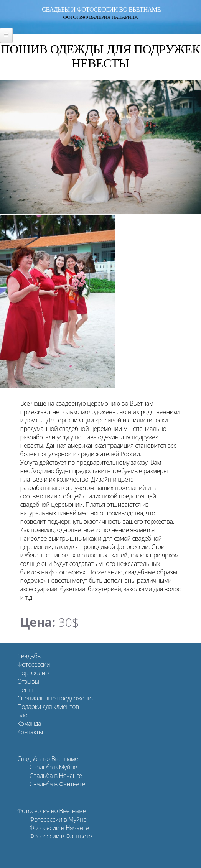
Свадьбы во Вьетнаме (48, 759)
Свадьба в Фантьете (57, 784)
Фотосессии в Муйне (58, 819)
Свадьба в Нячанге (56, 776)
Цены (25, 690)
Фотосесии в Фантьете (61, 836)
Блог (24, 715)
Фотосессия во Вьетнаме (52, 811)
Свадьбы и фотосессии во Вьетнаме (101, 9)
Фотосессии (34, 664)
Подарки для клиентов (48, 707)
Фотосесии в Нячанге (59, 828)
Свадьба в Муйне (53, 767)
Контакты (30, 732)
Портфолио (33, 673)
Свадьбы (29, 656)
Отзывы (28, 681)
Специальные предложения (56, 698)
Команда (29, 723)
